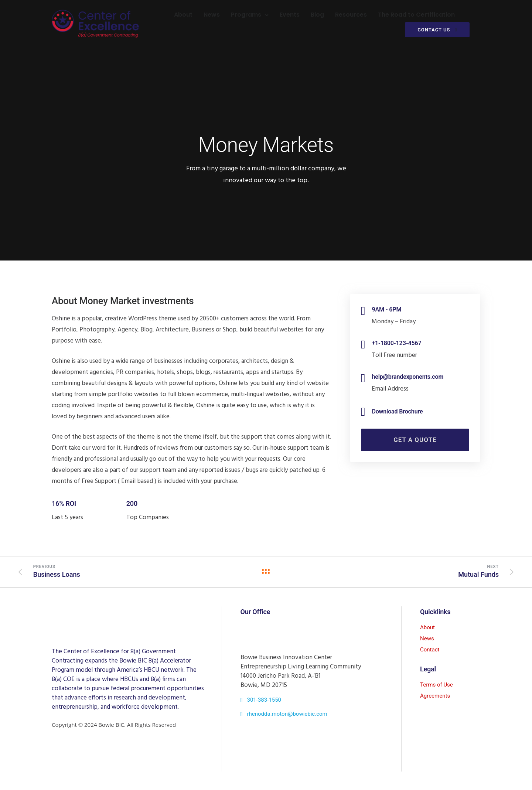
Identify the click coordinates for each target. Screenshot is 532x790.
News (211, 15)
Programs (246, 15)
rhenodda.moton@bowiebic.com (287, 714)
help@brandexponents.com (407, 377)
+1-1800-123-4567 (396, 343)
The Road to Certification (416, 15)
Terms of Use (436, 685)
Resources (351, 15)
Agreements (435, 696)
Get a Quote (415, 440)
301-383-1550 (264, 700)
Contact (430, 650)
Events (289, 15)
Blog (317, 15)
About (183, 15)
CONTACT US (437, 30)
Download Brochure (397, 411)
